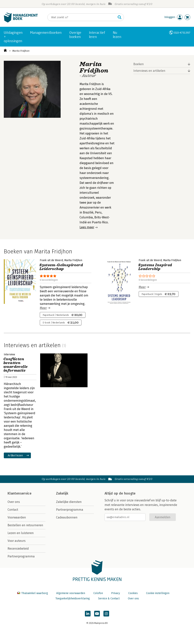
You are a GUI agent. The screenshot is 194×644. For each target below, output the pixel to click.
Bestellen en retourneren (25, 525)
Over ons (14, 502)
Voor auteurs (17, 541)
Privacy (116, 593)
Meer (43, 308)
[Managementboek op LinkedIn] (88, 614)
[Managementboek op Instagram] (106, 614)
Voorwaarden (17, 517)
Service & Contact (109, 599)
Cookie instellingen (158, 593)
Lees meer (87, 227)
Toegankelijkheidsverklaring (73, 599)
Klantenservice (20, 493)
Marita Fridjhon (21, 51)
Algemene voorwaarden (71, 593)
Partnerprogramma (21, 556)
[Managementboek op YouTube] (97, 614)
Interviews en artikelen (149, 71)
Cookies (133, 593)
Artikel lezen (15, 455)
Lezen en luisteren (21, 533)
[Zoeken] (82, 17)
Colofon (98, 593)
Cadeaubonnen (67, 517)
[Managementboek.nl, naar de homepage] (21, 22)
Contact (13, 510)
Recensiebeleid (18, 549)
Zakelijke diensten (69, 502)
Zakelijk (62, 493)
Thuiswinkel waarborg (33, 593)
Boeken (139, 64)
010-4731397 (182, 33)
